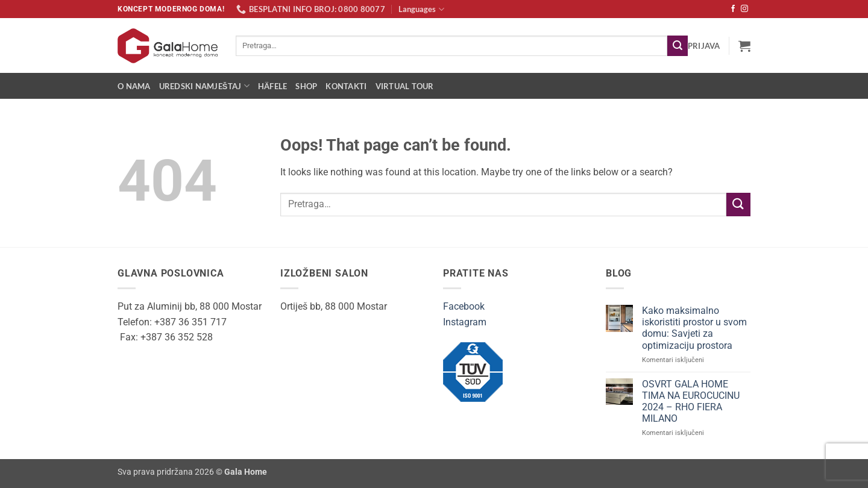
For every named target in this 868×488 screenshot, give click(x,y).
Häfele (273, 86)
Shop (306, 86)
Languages (421, 9)
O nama (134, 86)
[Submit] (678, 46)
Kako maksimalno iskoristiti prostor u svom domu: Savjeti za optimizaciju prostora (694, 328)
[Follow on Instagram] (744, 9)
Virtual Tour (405, 86)
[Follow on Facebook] (733, 9)
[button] (704, 46)
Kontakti (346, 86)
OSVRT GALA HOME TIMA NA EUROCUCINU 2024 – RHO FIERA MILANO (691, 402)
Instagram (465, 322)
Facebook (464, 306)
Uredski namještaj (204, 86)
